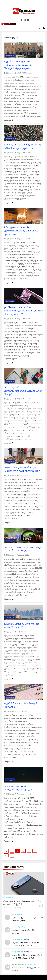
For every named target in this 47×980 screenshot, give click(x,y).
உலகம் (15, 927)
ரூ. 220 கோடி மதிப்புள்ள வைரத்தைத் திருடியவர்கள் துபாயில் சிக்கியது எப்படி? (23, 311)
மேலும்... (9, 120)
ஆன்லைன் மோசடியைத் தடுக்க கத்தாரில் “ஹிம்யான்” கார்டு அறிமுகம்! (26, 946)
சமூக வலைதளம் (18, 964)
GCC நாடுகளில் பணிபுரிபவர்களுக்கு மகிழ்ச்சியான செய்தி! (23, 391)
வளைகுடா (10, 55)
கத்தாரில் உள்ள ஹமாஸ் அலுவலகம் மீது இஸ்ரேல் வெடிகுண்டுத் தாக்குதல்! (18, 65)
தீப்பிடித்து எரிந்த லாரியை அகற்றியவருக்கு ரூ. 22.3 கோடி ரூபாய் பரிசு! (21, 231)
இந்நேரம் (10, 73)
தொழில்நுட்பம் (9, 897)
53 (6, 855)
